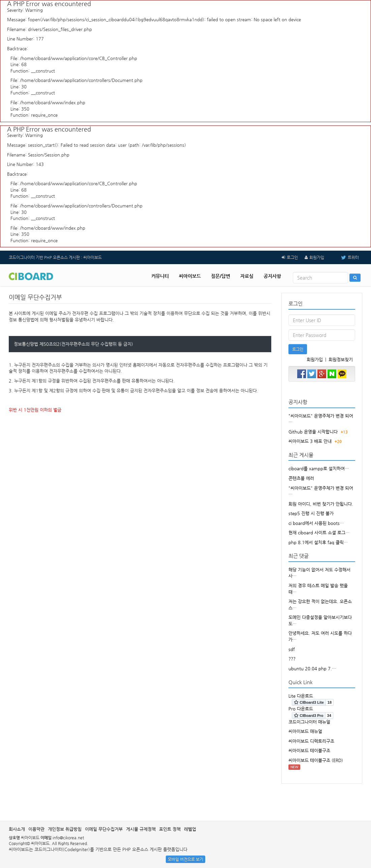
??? (292, 659)
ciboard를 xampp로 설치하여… (319, 468)
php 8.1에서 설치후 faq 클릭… (318, 542)
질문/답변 (221, 276)
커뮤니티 (160, 276)
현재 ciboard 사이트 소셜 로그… (319, 533)
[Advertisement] (186, 799)
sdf (292, 649)
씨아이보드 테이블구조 (309, 750)
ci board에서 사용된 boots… (316, 523)
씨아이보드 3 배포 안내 (310, 441)
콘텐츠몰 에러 (301, 478)
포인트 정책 (170, 829)
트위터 (345, 257)
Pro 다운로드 (301, 709)
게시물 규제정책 (141, 829)
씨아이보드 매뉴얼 (305, 731)
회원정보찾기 (341, 359)
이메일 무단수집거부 (104, 829)
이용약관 (36, 829)
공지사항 (272, 276)
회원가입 (317, 257)
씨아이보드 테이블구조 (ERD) (316, 760)
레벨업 (190, 829)
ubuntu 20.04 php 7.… (312, 668)
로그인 (292, 257)
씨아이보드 (190, 276)
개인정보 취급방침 (65, 829)
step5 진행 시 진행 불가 (311, 513)
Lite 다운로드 (301, 696)
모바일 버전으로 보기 (185, 859)
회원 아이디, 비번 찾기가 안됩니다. (321, 504)
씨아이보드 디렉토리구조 (311, 741)
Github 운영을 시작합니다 (313, 432)
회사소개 (17, 829)
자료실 (247, 276)
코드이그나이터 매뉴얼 (309, 722)
